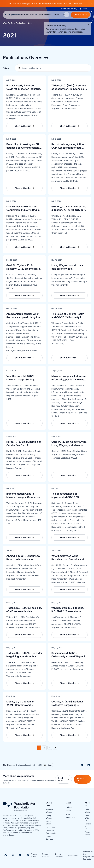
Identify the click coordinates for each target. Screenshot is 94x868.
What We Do (8, 23)
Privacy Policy (34, 855)
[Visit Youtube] (28, 855)
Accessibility (73, 855)
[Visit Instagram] (13, 855)
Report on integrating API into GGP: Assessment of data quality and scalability (69, 148)
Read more (65, 779)
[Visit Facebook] (6, 855)
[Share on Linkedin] (89, 765)
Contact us (80, 15)
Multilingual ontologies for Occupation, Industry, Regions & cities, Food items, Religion (24, 210)
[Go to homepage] (13, 15)
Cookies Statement (46, 855)
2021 (40, 765)
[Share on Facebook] (82, 765)
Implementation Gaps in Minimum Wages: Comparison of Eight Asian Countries (24, 497)
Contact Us (84, 779)
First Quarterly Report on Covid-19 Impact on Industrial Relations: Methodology (23, 89)
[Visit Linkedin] (20, 855)
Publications (21, 23)
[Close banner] (91, 3)
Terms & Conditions (59, 855)
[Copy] (48, 765)
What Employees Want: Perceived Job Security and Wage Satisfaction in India (68, 559)
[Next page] (50, 748)
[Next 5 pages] (55, 748)
